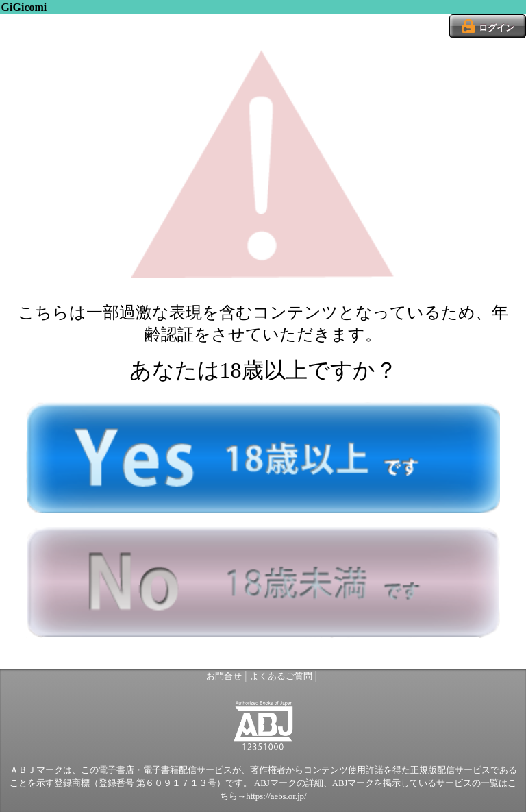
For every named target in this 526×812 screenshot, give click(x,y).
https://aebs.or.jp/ (276, 796)
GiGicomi (24, 7)
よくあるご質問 (281, 676)
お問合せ (224, 676)
